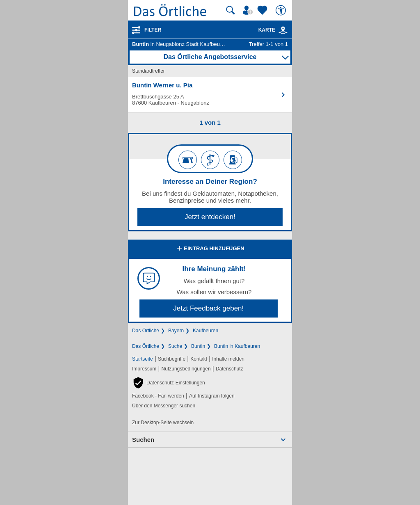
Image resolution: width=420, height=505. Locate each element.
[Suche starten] (231, 10)
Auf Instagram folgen (212, 396)
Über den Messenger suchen (164, 406)
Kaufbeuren (205, 331)
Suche (175, 346)
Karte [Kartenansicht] (273, 30)
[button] (169, 383)
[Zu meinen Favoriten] (263, 10)
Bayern (176, 331)
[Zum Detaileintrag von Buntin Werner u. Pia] (210, 95)
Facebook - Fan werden (158, 396)
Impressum (144, 369)
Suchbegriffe (172, 359)
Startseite (143, 359)
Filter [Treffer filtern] (153, 30)
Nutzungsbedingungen (186, 369)
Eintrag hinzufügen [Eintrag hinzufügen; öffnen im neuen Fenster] (210, 249)
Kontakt (199, 359)
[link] (283, 30)
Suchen (143, 440)
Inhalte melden (228, 359)
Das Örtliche (146, 331)
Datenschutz (229, 369)
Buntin (198, 346)
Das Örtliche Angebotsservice (210, 57)
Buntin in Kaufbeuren (237, 346)
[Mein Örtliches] (249, 10)
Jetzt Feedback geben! (208, 308)
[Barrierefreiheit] (282, 10)
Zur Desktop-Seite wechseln (163, 423)
